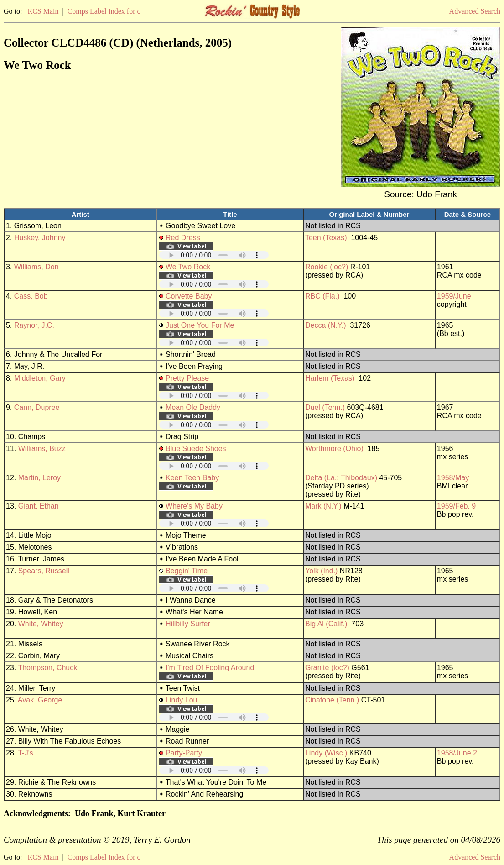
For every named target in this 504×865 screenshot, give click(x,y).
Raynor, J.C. (34, 325)
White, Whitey (41, 624)
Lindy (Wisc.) (326, 753)
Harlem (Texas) (330, 378)
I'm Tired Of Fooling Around (210, 668)
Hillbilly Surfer (188, 624)
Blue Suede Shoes (196, 448)
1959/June (454, 296)
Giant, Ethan (39, 506)
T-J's (25, 753)
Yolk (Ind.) (321, 571)
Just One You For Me (200, 325)
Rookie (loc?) (327, 267)
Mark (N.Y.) (323, 506)
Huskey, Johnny (40, 238)
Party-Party (184, 753)
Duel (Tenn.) (325, 407)
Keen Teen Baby (192, 478)
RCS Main (43, 11)
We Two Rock (188, 267)
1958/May (453, 478)
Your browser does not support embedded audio (214, 255)
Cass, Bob (31, 296)
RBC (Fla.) (322, 296)
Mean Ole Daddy (193, 407)
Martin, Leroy (39, 478)
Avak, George (40, 700)
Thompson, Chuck (47, 668)
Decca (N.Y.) (326, 325)
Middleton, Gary (40, 378)
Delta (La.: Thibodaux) (341, 478)
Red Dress (183, 238)
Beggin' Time (187, 571)
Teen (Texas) (326, 238)
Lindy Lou (181, 700)
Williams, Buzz (42, 448)
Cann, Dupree (37, 407)
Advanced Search (475, 11)
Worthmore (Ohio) (334, 448)
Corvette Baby (189, 296)
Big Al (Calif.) (326, 624)
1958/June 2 (457, 753)
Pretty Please (187, 378)
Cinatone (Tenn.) (332, 700)
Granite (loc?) (327, 668)
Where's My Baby (194, 506)
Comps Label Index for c (104, 11)
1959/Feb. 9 (456, 506)
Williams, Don (36, 267)
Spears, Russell (44, 571)
